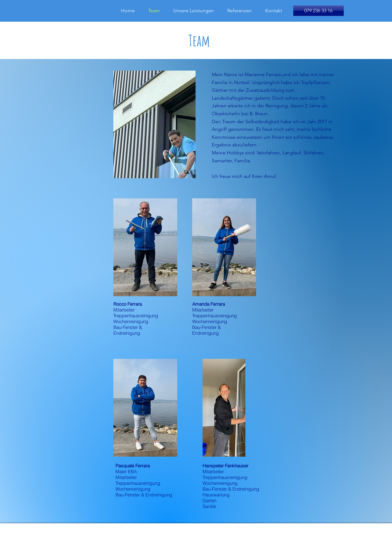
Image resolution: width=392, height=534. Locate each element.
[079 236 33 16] (319, 11)
